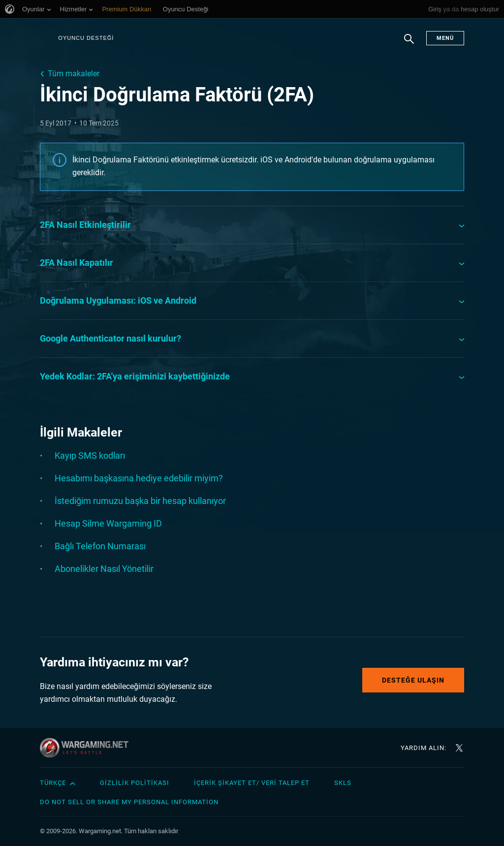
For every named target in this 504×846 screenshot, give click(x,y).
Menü (445, 38)
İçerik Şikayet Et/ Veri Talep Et (252, 783)
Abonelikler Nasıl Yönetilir (104, 569)
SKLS (343, 783)
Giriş (435, 9)
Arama (409, 44)
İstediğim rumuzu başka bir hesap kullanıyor (140, 501)
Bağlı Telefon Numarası (100, 546)
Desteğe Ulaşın (413, 680)
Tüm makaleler (74, 74)
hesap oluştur (480, 9)
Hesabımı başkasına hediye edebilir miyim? (139, 478)
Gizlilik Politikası (135, 783)
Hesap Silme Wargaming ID (108, 523)
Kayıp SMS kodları (90, 455)
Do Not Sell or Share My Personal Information (129, 802)
